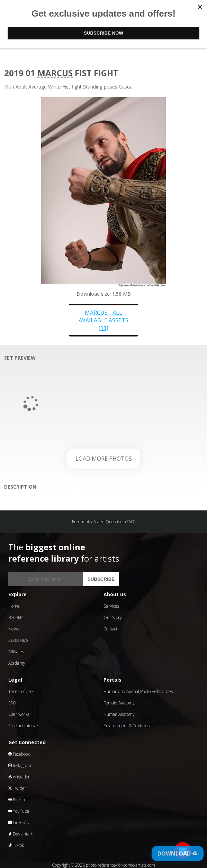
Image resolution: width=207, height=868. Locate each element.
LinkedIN (19, 823)
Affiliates (16, 652)
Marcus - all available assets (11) (103, 320)
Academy (17, 663)
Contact (110, 629)
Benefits (16, 617)
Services (111, 606)
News (13, 629)
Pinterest (19, 800)
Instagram (20, 765)
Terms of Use (21, 691)
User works (19, 714)
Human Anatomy (119, 714)
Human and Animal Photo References (138, 691)
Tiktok (16, 845)
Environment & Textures (127, 726)
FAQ (12, 703)
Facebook (19, 754)
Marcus (55, 73)
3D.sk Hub (18, 640)
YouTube (19, 811)
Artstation (19, 777)
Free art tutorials (24, 726)
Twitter (17, 788)
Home (14, 606)
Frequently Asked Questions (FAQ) (104, 522)
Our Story (113, 617)
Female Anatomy (119, 703)
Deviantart (20, 834)
